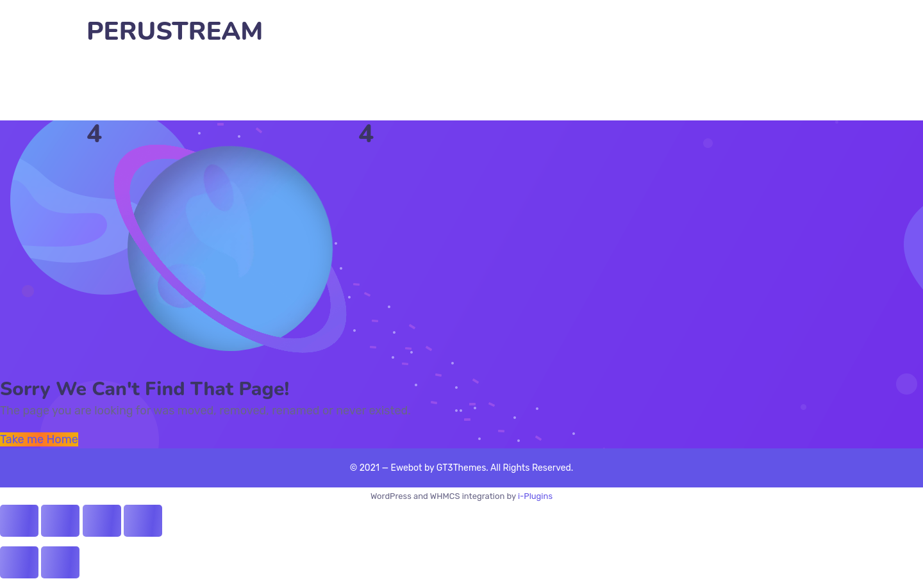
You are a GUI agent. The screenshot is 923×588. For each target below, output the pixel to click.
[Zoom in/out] (143, 521)
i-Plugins (535, 496)
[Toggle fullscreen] (102, 521)
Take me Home (39, 439)
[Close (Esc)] (19, 521)
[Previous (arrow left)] (19, 562)
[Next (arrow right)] (60, 562)
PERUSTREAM (175, 32)
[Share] (60, 521)
